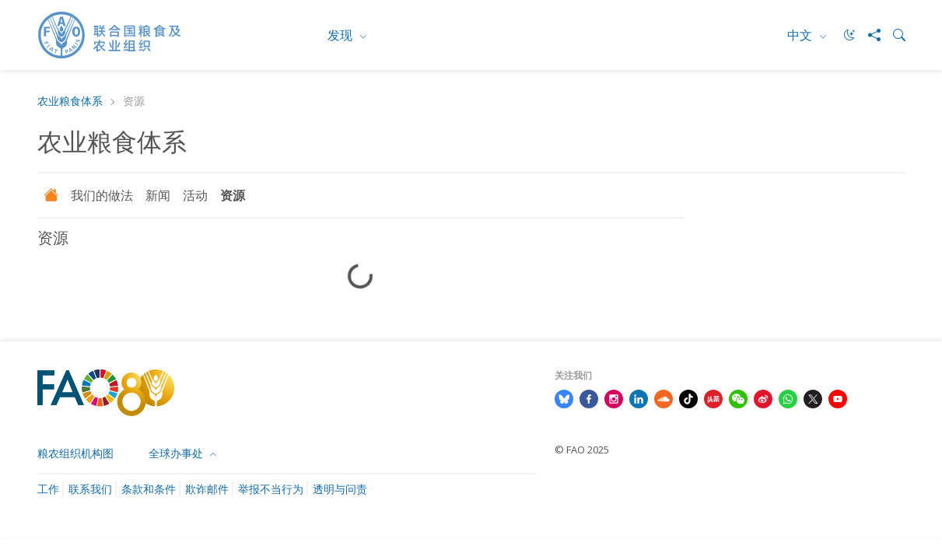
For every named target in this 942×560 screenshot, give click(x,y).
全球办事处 (177, 453)
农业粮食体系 (70, 101)
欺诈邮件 (207, 489)
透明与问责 (340, 489)
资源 (233, 195)
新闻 (158, 195)
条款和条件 (149, 489)
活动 (195, 195)
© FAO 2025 (582, 450)
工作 (48, 489)
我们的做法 (102, 195)
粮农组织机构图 (75, 453)
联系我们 (90, 489)
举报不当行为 (271, 489)
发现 (341, 35)
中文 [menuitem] (801, 35)
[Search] (893, 35)
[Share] (868, 35)
